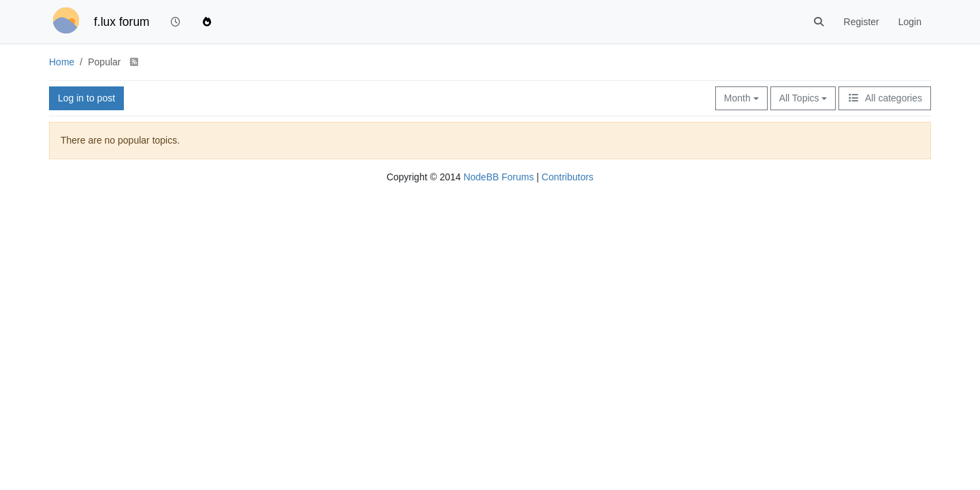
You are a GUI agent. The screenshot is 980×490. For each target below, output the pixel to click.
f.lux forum (122, 22)
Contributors (568, 177)
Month (741, 98)
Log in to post (86, 98)
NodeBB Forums (499, 177)
